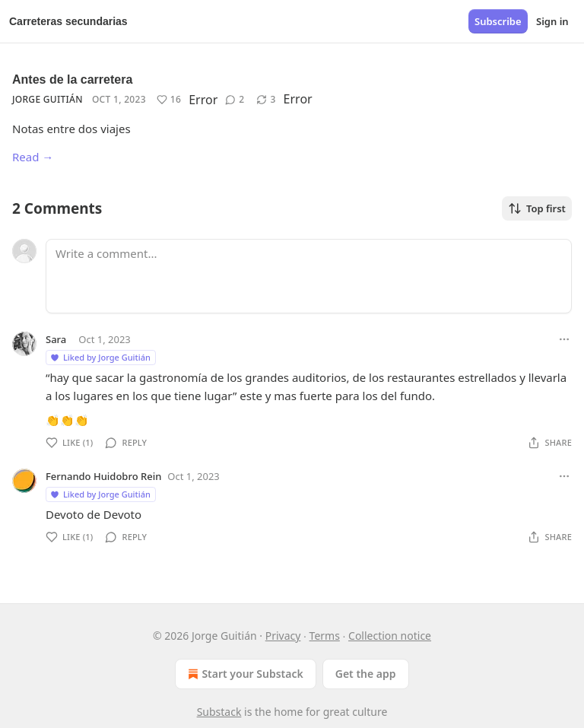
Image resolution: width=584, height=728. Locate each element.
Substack (219, 712)
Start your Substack (244, 674)
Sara (56, 339)
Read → (33, 157)
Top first (537, 208)
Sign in (552, 21)
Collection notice (390, 636)
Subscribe (498, 21)
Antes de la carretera (72, 79)
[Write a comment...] (309, 276)
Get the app (366, 674)
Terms (325, 636)
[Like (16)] (169, 100)
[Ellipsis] (564, 339)
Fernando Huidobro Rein (103, 476)
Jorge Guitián (48, 99)
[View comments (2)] (235, 100)
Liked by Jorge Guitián (100, 357)
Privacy (283, 636)
